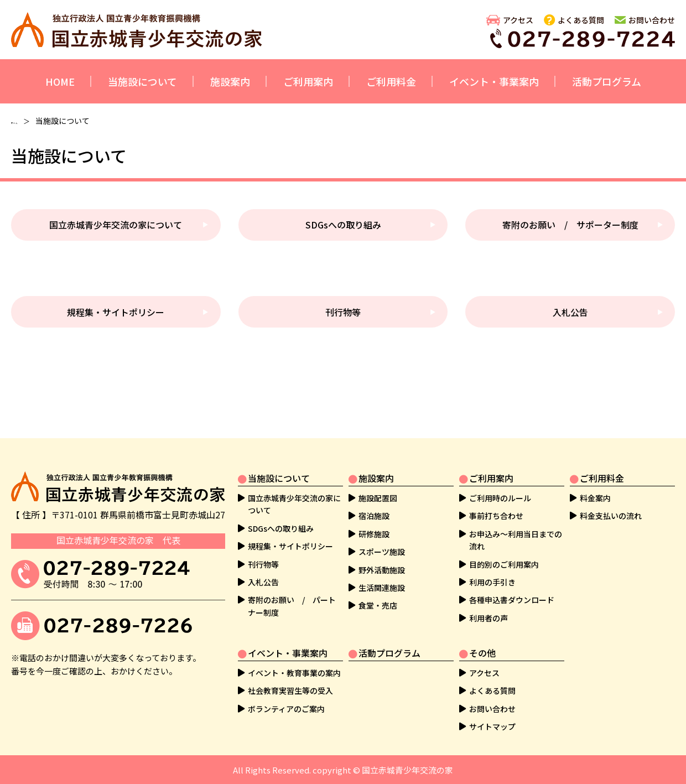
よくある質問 (581, 20)
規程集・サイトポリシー (116, 312)
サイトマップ (492, 726)
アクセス (518, 20)
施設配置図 (378, 498)
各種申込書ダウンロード (512, 600)
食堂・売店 (378, 605)
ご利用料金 (391, 81)
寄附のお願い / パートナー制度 (292, 606)
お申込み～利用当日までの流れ (516, 540)
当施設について (142, 81)
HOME (60, 81)
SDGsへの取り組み (343, 225)
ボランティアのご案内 (286, 709)
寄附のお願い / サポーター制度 (570, 225)
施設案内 (230, 81)
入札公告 (570, 312)
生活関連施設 (382, 588)
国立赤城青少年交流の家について (116, 225)
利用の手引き (492, 582)
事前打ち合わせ (496, 516)
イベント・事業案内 (494, 81)
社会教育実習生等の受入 (290, 690)
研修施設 (374, 534)
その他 (482, 653)
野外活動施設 (382, 570)
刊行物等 (343, 312)
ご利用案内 (308, 81)
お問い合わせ (652, 20)
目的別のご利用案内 (504, 564)
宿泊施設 (374, 516)
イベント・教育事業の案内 (294, 673)
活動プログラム (607, 81)
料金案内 (595, 498)
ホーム (23, 121)
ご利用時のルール (500, 498)
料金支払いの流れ (611, 516)
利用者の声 (488, 618)
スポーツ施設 (382, 552)
